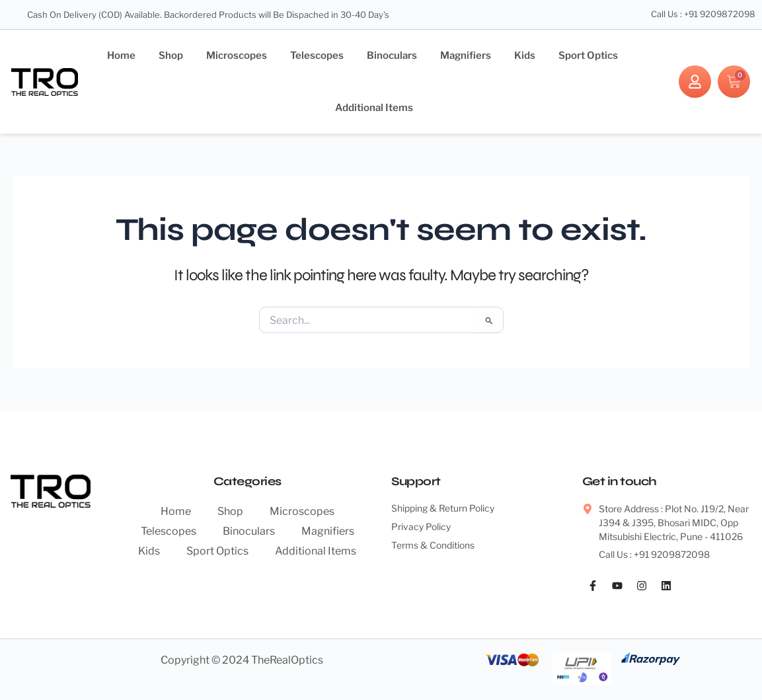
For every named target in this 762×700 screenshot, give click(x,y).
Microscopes (237, 56)
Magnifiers (466, 56)
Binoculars (392, 56)
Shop (171, 56)
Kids (525, 56)
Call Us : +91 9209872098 (702, 15)
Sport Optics (588, 56)
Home (121, 56)
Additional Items (374, 108)
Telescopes (317, 56)
